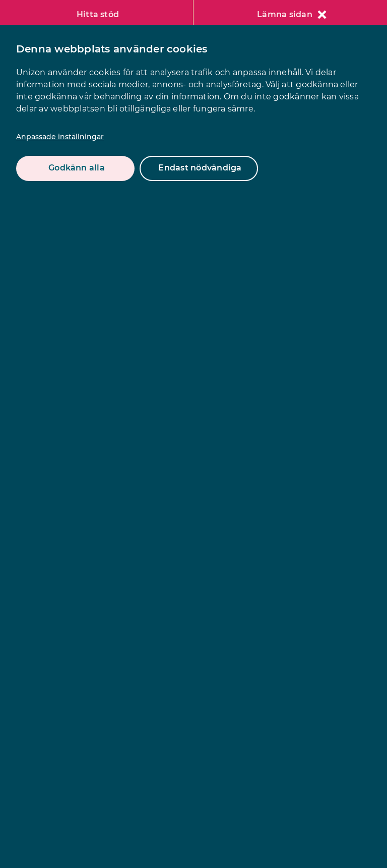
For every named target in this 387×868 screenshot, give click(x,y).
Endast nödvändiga (200, 168)
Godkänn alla (77, 168)
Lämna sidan (292, 14)
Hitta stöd (98, 14)
